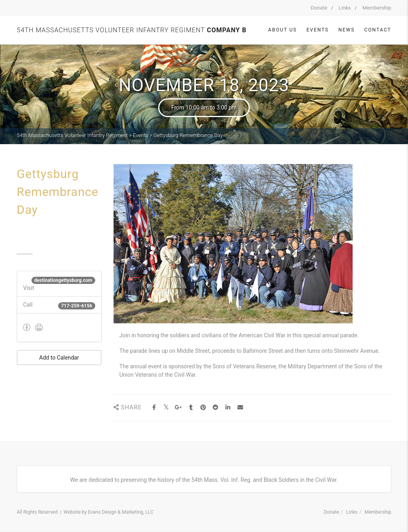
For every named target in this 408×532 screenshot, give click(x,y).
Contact (378, 30)
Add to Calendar (59, 358)
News (346, 30)
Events (318, 30)
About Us (282, 30)
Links (345, 8)
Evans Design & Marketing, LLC (121, 512)
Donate (319, 8)
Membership (377, 8)
